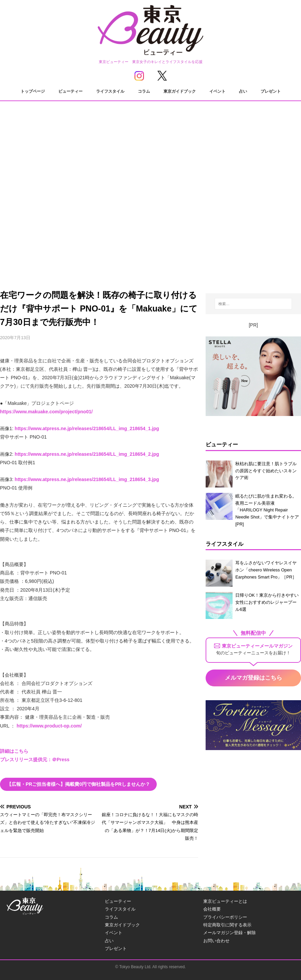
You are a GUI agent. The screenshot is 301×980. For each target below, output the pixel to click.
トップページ (33, 91)
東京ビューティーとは (225, 901)
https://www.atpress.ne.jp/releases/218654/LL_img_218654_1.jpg (87, 428)
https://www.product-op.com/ (49, 726)
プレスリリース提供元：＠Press (35, 760)
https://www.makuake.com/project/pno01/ (46, 412)
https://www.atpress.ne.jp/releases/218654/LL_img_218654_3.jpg (87, 479)
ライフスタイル (110, 91)
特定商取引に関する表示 (227, 925)
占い (243, 91)
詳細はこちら (14, 751)
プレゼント (271, 91)
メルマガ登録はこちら (253, 678)
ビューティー (70, 91)
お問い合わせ (216, 941)
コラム (144, 91)
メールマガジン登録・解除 (230, 933)
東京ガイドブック (180, 91)
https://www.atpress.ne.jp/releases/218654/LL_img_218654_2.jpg (87, 454)
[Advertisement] (150, 219)
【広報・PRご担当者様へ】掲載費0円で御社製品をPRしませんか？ (78, 784)
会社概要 (212, 909)
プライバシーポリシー (225, 917)
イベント (217, 91)
